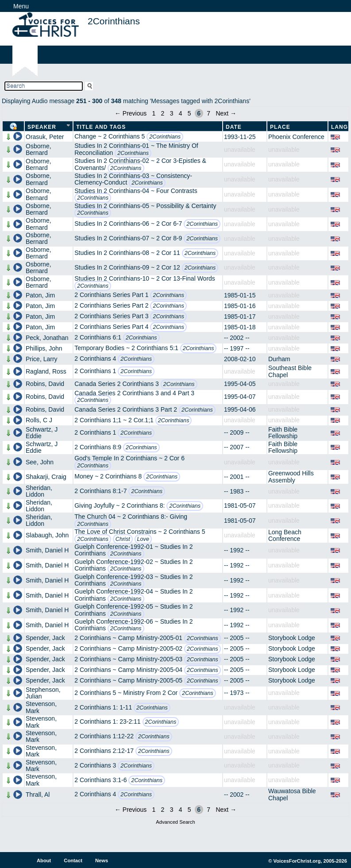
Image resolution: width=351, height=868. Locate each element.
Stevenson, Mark (41, 707)
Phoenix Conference (296, 137)
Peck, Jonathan (47, 338)
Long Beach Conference (285, 535)
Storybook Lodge (292, 638)
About (44, 860)
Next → (226, 113)
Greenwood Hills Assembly (291, 476)
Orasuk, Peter (45, 137)
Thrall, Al (38, 795)
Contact (73, 860)
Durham (279, 359)
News (102, 860)
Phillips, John (44, 348)
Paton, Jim (40, 295)
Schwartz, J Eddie (42, 433)
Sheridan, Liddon (39, 491)
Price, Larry (42, 359)
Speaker (42, 127)
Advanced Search (175, 822)
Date (234, 127)
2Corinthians (165, 137)
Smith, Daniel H (47, 550)
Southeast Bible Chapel (290, 371)
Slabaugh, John (47, 535)
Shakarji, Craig (46, 477)
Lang (339, 127)
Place (280, 127)
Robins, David (45, 384)
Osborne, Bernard (39, 149)
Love (143, 539)
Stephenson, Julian (43, 693)
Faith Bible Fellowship (283, 433)
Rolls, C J (39, 420)
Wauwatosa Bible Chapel (292, 794)
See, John (40, 462)
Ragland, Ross (46, 371)
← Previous (131, 113)
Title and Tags (101, 127)
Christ (123, 539)
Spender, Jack (45, 638)
